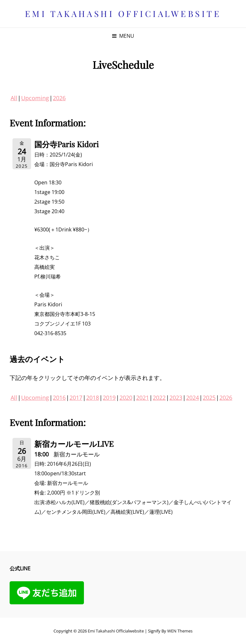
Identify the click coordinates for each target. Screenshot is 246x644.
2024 (193, 398)
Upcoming (35, 98)
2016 (59, 398)
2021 (143, 398)
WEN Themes (180, 631)
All (14, 98)
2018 (93, 398)
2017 (76, 398)
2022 (159, 398)
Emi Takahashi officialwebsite (123, 14)
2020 (126, 398)
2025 (209, 398)
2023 (176, 398)
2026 (59, 98)
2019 (109, 398)
